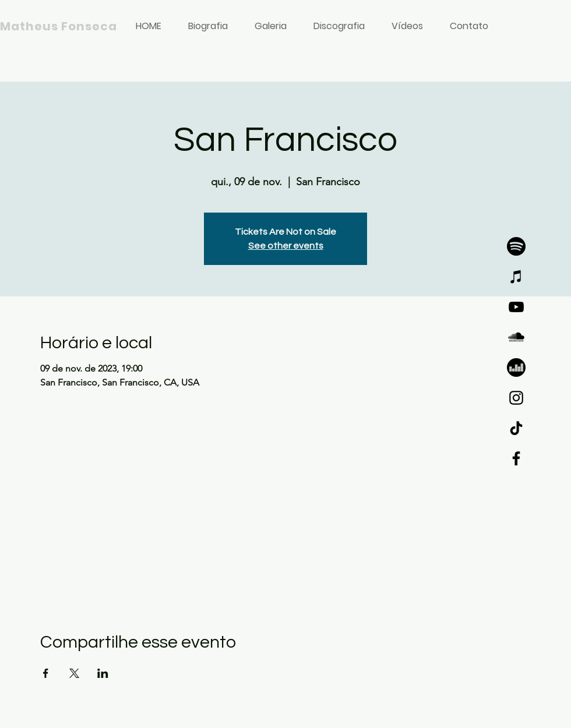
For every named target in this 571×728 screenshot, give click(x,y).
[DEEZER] (516, 367)
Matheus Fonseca (59, 26)
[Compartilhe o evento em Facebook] (46, 673)
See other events (286, 246)
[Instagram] (516, 398)
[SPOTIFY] (516, 246)
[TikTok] (516, 428)
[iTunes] (516, 277)
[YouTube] (516, 307)
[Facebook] (516, 458)
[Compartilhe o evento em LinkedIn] (103, 673)
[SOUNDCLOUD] (516, 337)
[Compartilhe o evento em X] (74, 673)
